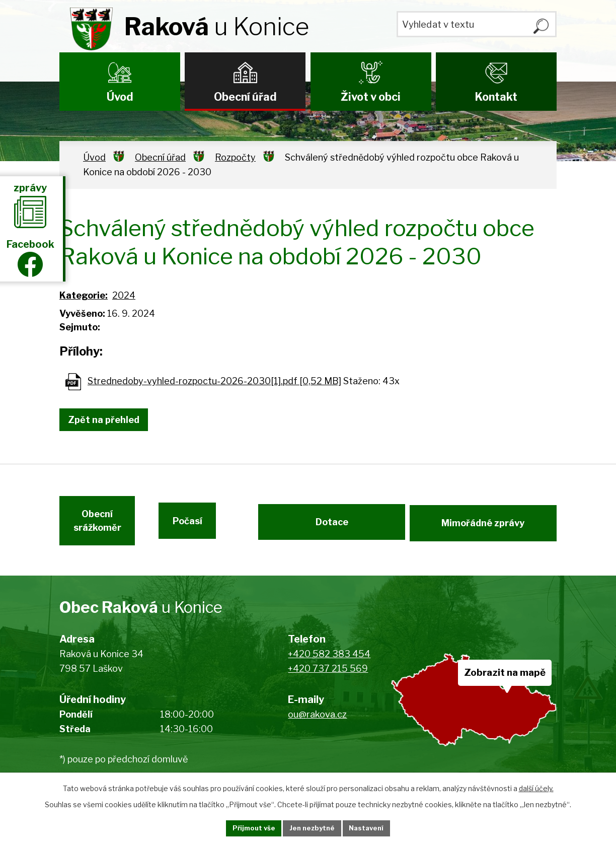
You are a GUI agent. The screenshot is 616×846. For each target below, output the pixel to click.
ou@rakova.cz (317, 725)
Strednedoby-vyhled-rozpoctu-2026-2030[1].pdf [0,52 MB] (214, 381)
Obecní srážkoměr (96, 529)
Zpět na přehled (109, 420)
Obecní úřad (245, 97)
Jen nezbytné (312, 828)
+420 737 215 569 (328, 679)
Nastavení (377, 828)
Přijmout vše (243, 828)
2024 (124, 295)
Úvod (120, 97)
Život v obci (371, 97)
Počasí (210, 528)
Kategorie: (84, 295)
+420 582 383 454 (329, 665)
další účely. (536, 787)
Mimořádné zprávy (484, 528)
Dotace (330, 528)
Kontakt (496, 97)
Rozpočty (235, 157)
